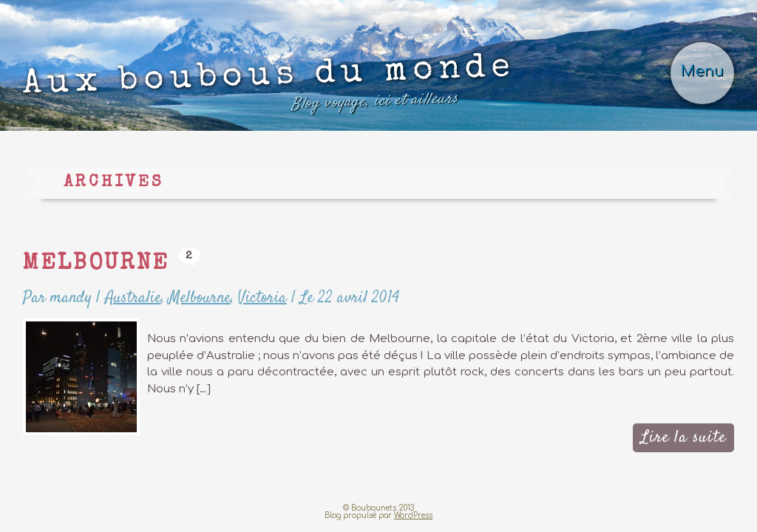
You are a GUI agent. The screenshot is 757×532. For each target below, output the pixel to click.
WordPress (413, 515)
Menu (702, 72)
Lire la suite (683, 437)
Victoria (262, 298)
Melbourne (96, 265)
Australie (133, 298)
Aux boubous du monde (269, 86)
